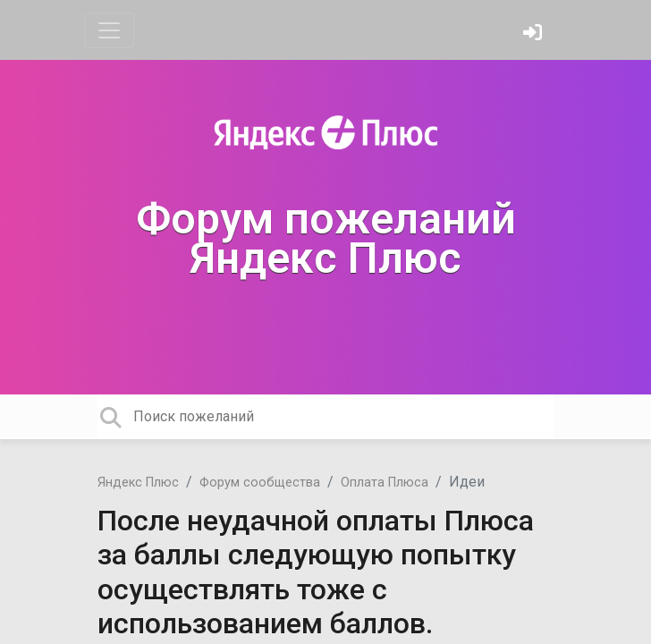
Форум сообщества (260, 483)
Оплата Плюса (385, 483)
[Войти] (535, 34)
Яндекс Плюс (138, 483)
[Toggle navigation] (109, 30)
